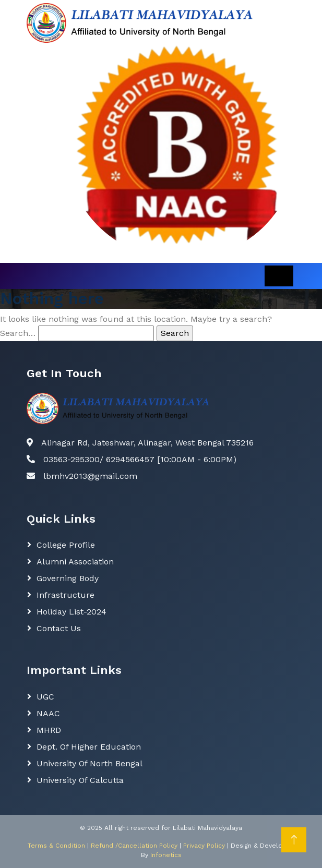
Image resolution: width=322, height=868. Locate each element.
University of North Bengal (90, 763)
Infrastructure (65, 595)
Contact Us (59, 628)
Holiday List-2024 (71, 612)
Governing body (68, 578)
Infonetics (166, 855)
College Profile (66, 545)
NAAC (48, 713)
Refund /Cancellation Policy (134, 846)
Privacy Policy (204, 846)
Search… (18, 333)
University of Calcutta (80, 780)
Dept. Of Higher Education (89, 747)
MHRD (49, 730)
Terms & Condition (56, 846)
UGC (45, 697)
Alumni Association (75, 562)
